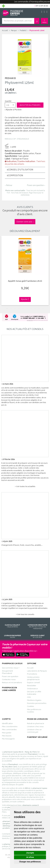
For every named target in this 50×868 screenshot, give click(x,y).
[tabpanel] (25, 271)
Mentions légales (34, 701)
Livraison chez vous (35, 727)
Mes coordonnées (10, 727)
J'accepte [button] (30, 853)
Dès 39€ (38, 624)
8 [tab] (35, 308)
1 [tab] (7, 308)
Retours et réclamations (12, 683)
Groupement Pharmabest (7, 673)
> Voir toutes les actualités (25, 487)
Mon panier (7, 733)
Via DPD (13, 634)
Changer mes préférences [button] (30, 862)
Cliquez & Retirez (13, 623)
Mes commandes (9, 730)
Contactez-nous (9, 680)
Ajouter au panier (30, 105)
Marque (14, 31)
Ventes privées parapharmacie (33, 679)
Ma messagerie (8, 739)
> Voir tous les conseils (25, 615)
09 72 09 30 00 (38, 634)
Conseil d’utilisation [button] (20, 170)
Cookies (31, 707)
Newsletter (32, 686)
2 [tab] (11, 308)
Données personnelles (37, 704)
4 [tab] (19, 308)
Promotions (32, 674)
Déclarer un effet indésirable (34, 693)
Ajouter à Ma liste (13, 110)
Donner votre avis (25, 222)
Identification (7, 724)
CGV (29, 698)
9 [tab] (39, 308)
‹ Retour (9, 185)
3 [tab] (15, 308)
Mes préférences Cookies (34, 711)
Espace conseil (33, 683)
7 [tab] (31, 308)
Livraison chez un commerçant (34, 731)
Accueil (5, 31)
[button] (10, 105)
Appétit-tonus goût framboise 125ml (25, 281)
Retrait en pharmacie (36, 724)
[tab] (25, 170)
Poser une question (10, 677)
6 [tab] (27, 308)
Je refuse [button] (30, 857)
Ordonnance (32, 689)
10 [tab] (43, 308)
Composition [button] (15, 176)
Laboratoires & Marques (37, 671)
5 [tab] (23, 308)
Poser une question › (36, 186)
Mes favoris (7, 736)
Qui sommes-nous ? (11, 668)
